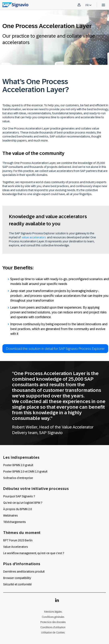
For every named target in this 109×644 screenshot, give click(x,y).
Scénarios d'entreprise (18, 478)
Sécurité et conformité (17, 584)
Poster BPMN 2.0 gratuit (18, 465)
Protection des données (53, 622)
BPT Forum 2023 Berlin (18, 540)
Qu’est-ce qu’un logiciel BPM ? (23, 503)
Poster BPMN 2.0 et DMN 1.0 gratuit (25, 471)
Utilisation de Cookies (53, 632)
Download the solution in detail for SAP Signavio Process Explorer (55, 349)
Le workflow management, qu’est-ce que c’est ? (34, 553)
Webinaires (11, 516)
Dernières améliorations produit (24, 572)
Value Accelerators (16, 547)
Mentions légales (53, 612)
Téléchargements (15, 522)
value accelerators (34, 237)
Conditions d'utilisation (53, 627)
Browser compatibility (17, 578)
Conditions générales (53, 617)
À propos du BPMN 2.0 (18, 509)
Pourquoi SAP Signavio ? (19, 496)
